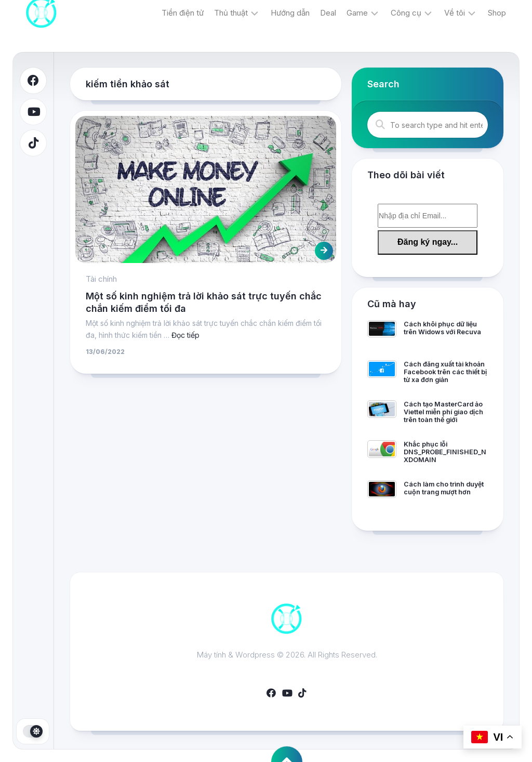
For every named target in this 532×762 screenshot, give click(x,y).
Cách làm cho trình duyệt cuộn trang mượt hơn (444, 488)
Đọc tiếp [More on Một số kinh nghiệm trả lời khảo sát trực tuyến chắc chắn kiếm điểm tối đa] (185, 335)
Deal (328, 13)
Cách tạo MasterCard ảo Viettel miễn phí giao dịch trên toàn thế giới (443, 412)
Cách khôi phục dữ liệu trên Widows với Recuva (442, 328)
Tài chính (101, 279)
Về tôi (455, 13)
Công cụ (406, 13)
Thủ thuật (231, 13)
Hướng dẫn (290, 13)
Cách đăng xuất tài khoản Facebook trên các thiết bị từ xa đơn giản (445, 372)
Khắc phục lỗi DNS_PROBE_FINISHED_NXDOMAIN (445, 452)
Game (357, 13)
